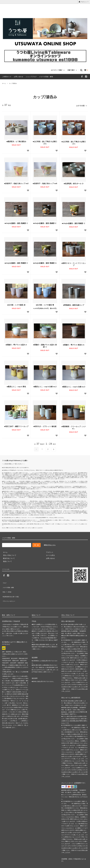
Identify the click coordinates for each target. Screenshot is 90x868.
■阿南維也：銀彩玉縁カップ (74, 304)
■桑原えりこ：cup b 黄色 (16, 386)
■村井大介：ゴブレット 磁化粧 (45, 425)
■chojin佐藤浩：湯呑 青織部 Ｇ (45, 262)
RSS (4, 587)
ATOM (8, 587)
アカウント (84, 2)
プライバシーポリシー (9, 593)
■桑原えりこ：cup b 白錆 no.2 (45, 386)
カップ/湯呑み (13, 83)
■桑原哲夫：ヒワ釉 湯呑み (16, 141)
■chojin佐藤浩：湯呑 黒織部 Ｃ (16, 222)
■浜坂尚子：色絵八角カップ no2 (16, 183)
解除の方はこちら (50, 544)
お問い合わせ (19, 77)
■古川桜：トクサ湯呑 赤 (16, 304)
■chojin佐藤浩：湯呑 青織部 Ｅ (16, 262)
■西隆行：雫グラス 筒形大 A (74, 344)
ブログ (4, 581)
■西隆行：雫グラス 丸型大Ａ (16, 344)
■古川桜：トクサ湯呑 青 (45, 304)
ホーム (4, 83)
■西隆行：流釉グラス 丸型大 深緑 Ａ (45, 345)
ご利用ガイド (7, 77)
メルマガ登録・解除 (46, 77)
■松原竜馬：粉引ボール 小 (74, 183)
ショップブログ (31, 77)
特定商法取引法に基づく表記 (12, 590)
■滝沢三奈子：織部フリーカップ (16, 425)
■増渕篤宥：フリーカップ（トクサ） (74, 427)
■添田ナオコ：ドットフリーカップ (74, 263)
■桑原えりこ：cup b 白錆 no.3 (74, 386)
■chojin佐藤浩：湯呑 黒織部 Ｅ (45, 222)
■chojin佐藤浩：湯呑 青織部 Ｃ (74, 222)
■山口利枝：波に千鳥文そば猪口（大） (45, 142)
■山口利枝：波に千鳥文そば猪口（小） (74, 142)
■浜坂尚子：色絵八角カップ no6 (45, 183)
